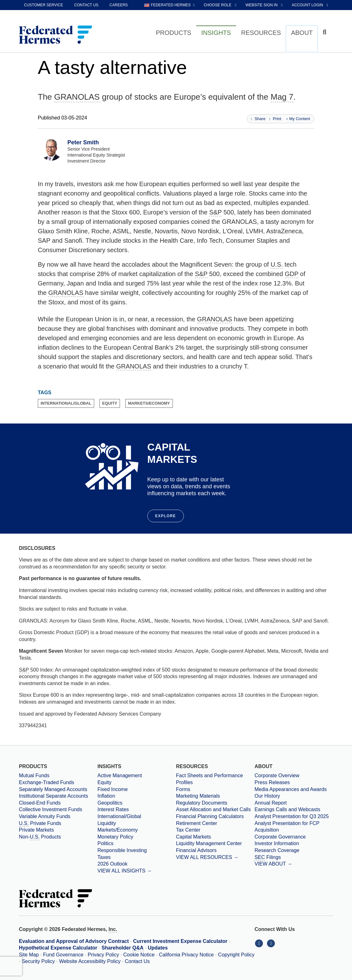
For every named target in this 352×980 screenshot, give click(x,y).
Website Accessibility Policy (90, 961)
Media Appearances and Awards (290, 789)
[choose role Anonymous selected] (221, 5)
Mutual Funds (34, 775)
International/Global (119, 816)
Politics (105, 843)
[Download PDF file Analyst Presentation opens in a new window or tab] (294, 817)
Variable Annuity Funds (45, 816)
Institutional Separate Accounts (54, 796)
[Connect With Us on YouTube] (272, 943)
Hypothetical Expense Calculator (58, 948)
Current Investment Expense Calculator (180, 941)
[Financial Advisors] (215, 850)
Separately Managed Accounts (53, 789)
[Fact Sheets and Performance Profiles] (215, 779)
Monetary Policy (115, 837)
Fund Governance (63, 955)
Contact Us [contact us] (86, 5)
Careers (119, 5)
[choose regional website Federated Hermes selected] (169, 5)
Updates (158, 948)
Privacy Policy (103, 955)
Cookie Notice (139, 955)
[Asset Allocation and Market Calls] (215, 810)
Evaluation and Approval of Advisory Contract (74, 941)
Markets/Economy (117, 830)
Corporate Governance (280, 837)
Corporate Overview (277, 775)
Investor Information (277, 843)
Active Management (119, 775)
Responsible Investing (122, 850)
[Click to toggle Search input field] (325, 32)
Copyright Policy (236, 955)
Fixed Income (112, 789)
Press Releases (272, 782)
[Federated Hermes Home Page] (55, 35)
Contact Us (137, 961)
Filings (268, 858)
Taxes (104, 857)
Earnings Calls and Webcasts (287, 809)
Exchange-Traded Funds (47, 782)
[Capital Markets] (215, 837)
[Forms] (215, 789)
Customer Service (43, 5)
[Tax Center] (215, 830)
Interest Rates (113, 809)
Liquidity (107, 823)
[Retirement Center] (215, 823)
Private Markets (36, 830)
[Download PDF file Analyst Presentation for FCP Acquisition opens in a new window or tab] (294, 827)
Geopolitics (110, 803)
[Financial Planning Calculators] (215, 817)
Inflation (106, 796)
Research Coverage (277, 850)
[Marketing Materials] (215, 796)
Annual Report (270, 803)
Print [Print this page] (275, 119)
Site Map (29, 955)
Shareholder (123, 948)
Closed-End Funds (40, 803)
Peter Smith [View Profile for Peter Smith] (83, 142)
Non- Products (40, 837)
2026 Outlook (112, 864)
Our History (267, 796)
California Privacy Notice (186, 955)
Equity (104, 782)
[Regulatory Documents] (215, 803)
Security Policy (38, 961)
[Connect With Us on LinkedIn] (260, 943)
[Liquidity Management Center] (215, 844)
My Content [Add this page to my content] (298, 119)
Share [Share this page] (258, 119)
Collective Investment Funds (51, 809)
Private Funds (40, 824)
